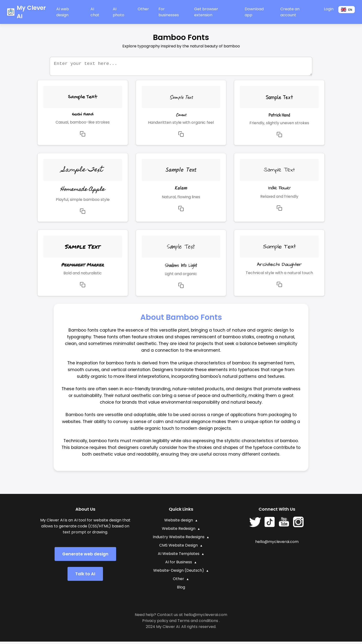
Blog (181, 590)
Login (329, 9)
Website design (179, 523)
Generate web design (85, 556)
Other (143, 9)
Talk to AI (85, 576)
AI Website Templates (179, 556)
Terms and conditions (198, 623)
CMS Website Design (178, 548)
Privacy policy (155, 623)
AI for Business (179, 564)
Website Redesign (179, 531)
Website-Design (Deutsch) (179, 573)
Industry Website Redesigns (179, 539)
